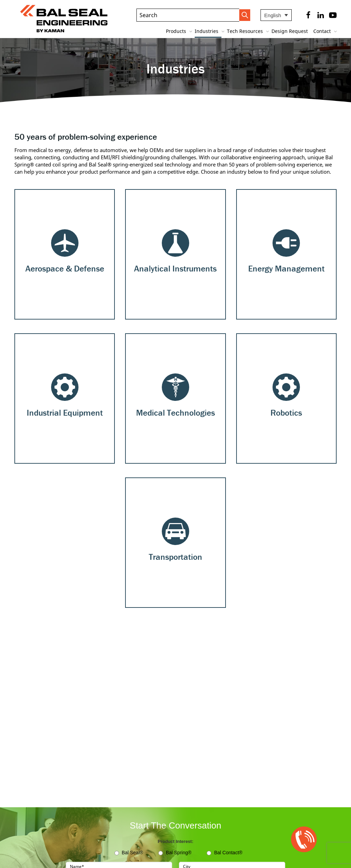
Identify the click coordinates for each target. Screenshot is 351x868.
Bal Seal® (132, 853)
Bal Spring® (179, 853)
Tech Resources (246, 31)
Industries (207, 31)
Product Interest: (175, 841)
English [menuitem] (273, 15)
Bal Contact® (228, 853)
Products (177, 31)
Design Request (290, 31)
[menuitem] (276, 15)
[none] (276, 15)
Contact (323, 31)
